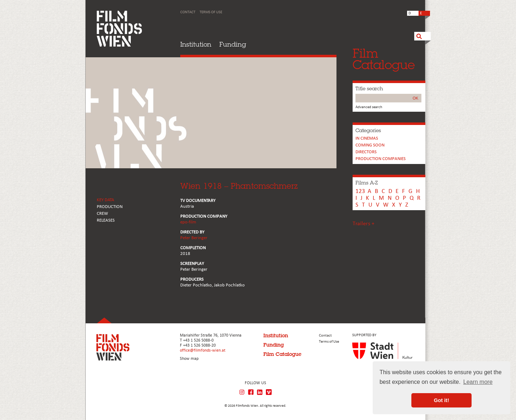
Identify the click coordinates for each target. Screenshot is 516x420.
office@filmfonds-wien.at (203, 351)
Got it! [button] (441, 400)
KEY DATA (106, 200)
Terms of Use (211, 12)
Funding (233, 44)
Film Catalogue (282, 354)
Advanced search (369, 107)
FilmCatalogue (384, 59)
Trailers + (364, 224)
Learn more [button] (478, 382)
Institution (196, 44)
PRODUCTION (110, 207)
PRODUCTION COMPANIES (381, 159)
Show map (189, 359)
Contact (188, 12)
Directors (366, 152)
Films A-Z (367, 183)
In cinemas (367, 138)
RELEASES (106, 220)
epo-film (188, 222)
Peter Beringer (194, 238)
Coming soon (370, 145)
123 (360, 191)
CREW (102, 214)
